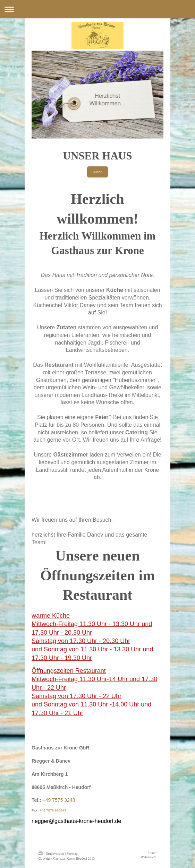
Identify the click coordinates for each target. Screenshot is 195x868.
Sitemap (72, 854)
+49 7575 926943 (53, 810)
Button (97, 172)
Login (152, 852)
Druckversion (52, 854)
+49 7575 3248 (59, 800)
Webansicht (149, 857)
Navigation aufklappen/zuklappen (97, 9)
